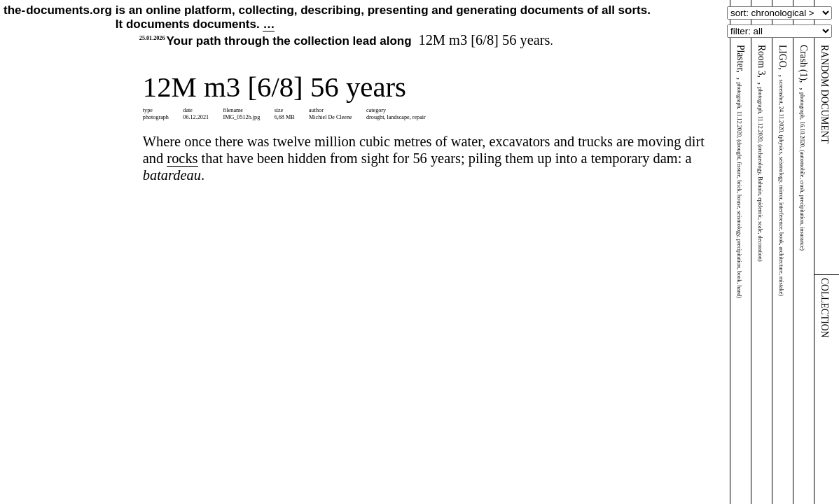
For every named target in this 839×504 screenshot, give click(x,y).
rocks (182, 158)
